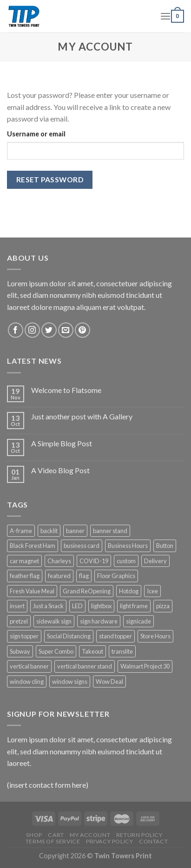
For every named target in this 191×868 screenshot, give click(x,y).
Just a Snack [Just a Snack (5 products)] (48, 606)
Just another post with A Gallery (82, 416)
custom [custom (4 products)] (126, 561)
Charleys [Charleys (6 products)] (59, 561)
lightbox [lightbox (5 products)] (101, 606)
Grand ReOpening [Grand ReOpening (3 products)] (87, 591)
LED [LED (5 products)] (77, 606)
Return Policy (139, 835)
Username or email (36, 134)
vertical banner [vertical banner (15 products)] (29, 666)
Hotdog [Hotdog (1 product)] (129, 591)
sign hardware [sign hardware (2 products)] (99, 621)
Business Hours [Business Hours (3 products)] (128, 546)
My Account (90, 835)
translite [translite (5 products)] (122, 651)
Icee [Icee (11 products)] (152, 591)
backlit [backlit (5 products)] (49, 531)
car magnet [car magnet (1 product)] (24, 561)
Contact (153, 841)
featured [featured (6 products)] (59, 576)
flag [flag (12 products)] (84, 576)
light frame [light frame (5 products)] (134, 606)
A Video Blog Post (60, 470)
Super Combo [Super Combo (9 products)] (56, 651)
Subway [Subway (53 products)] (20, 651)
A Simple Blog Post (62, 443)
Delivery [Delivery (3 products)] (155, 561)
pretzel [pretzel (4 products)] (19, 621)
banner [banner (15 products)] (75, 531)
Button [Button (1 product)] (165, 546)
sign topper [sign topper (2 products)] (24, 636)
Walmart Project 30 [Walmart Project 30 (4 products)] (145, 666)
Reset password (50, 180)
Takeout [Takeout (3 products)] (92, 651)
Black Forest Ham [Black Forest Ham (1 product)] (33, 546)
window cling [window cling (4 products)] (27, 682)
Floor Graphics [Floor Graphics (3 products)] (116, 576)
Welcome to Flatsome (66, 390)
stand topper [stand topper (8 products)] (115, 636)
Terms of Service (53, 841)
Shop (34, 835)
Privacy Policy (110, 841)
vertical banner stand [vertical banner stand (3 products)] (85, 666)
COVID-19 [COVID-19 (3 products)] (94, 561)
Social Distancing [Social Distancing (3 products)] (69, 636)
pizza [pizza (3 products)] (163, 606)
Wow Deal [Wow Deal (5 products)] (109, 682)
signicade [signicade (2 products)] (138, 621)
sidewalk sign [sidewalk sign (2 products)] (54, 621)
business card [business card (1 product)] (82, 546)
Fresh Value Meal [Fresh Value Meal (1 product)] (32, 591)
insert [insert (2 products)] (17, 606)
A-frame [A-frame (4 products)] (21, 531)
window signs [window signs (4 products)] (70, 682)
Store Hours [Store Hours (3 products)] (155, 636)
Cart (56, 835)
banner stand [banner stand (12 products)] (110, 531)
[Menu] (165, 16)
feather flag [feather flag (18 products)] (25, 576)
